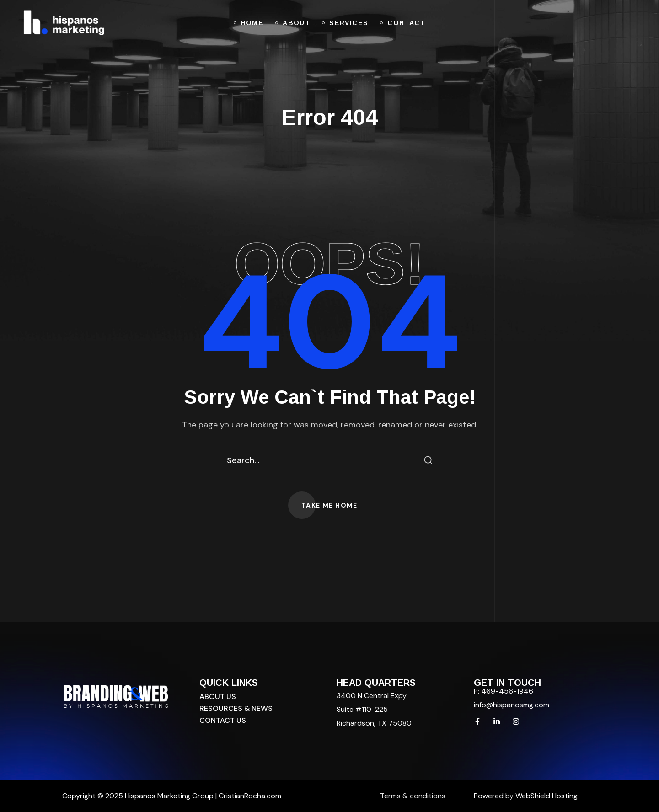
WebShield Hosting (546, 796)
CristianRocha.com (250, 796)
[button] (329, 505)
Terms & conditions (413, 796)
